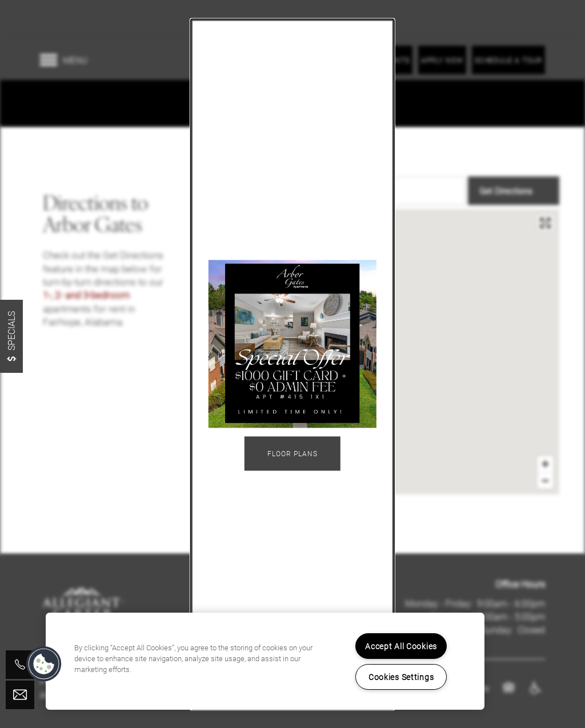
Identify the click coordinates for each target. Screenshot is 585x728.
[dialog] (292, 364)
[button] (44, 664)
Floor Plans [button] (292, 454)
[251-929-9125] (20, 665)
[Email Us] (20, 695)
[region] (265, 661)
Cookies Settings (401, 677)
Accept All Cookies (401, 646)
